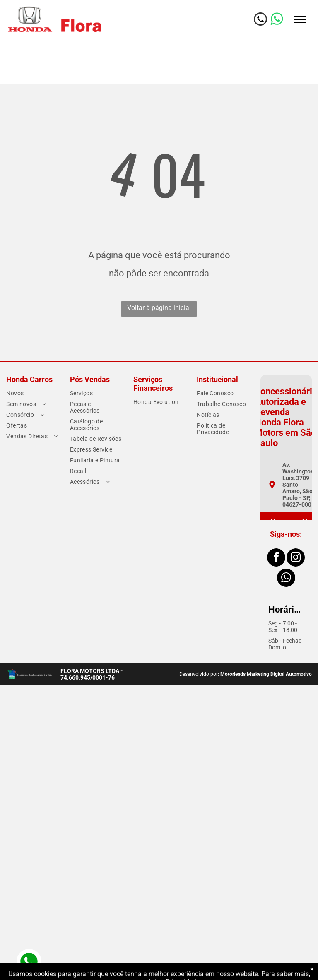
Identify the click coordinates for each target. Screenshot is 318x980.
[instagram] (296, 558)
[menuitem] (32, 393)
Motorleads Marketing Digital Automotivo (266, 674)
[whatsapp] (286, 579)
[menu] (300, 19)
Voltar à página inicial (159, 308)
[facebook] (276, 558)
